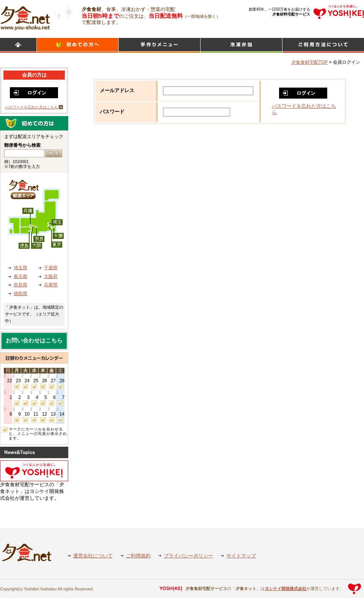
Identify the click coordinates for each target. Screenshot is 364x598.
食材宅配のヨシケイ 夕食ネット (25, 17)
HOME (18, 45)
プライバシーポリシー (188, 556)
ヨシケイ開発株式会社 (286, 589)
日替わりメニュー (159, 45)
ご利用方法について (323, 45)
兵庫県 (51, 285)
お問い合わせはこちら (34, 341)
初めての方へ (78, 45)
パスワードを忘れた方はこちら (31, 107)
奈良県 (20, 285)
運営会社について (93, 556)
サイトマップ (241, 556)
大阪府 (51, 276)
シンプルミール (241, 45)
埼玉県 (20, 268)
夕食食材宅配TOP (309, 62)
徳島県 (20, 294)
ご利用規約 (138, 556)
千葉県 (51, 268)
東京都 (20, 276)
